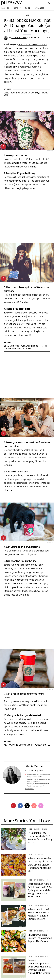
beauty (17, 8)
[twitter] (27, 806)
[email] (41, 806)
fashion (5, 8)
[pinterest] (3, 146)
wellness (40, 8)
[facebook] (20, 806)
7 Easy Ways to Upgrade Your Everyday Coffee (27, 745)
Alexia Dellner (19, 38)
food (28, 8)
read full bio (29, 789)
